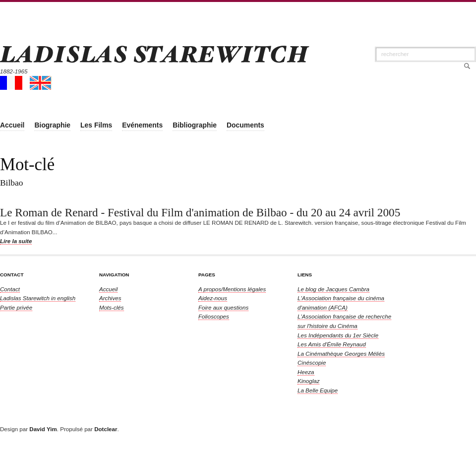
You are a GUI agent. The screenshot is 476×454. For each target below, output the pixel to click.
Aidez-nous (213, 298)
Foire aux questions (223, 307)
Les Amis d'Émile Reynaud (332, 344)
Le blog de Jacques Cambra (333, 289)
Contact (10, 289)
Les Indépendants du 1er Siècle (338, 335)
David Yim (43, 429)
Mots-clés (112, 307)
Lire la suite (16, 241)
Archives (110, 298)
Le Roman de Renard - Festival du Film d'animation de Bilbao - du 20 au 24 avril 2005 (200, 212)
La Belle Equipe (318, 390)
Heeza (306, 372)
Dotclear (106, 429)
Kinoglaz (308, 381)
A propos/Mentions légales (232, 289)
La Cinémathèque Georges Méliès (341, 354)
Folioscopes (214, 316)
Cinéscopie (312, 362)
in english (38, 298)
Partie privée (16, 307)
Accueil (108, 289)
